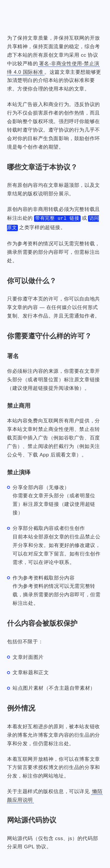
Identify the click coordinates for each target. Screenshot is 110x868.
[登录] (80, 9)
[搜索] (95, 9)
